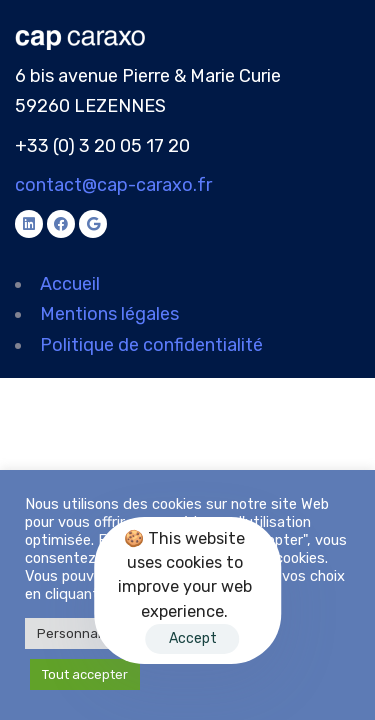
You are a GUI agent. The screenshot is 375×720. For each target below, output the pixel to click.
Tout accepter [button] (85, 674)
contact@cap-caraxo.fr (113, 185)
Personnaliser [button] (80, 633)
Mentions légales (109, 314)
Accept (193, 638)
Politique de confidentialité (151, 345)
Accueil (70, 284)
